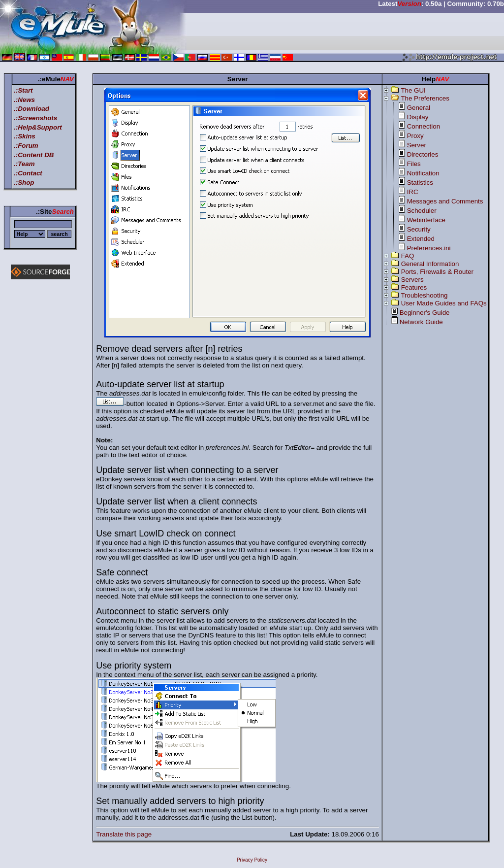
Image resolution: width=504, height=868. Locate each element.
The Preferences (425, 98)
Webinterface (426, 220)
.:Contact (28, 173)
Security (419, 229)
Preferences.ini (429, 248)
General (419, 108)
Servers (412, 280)
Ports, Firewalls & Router (437, 272)
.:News (24, 100)
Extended (421, 239)
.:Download (31, 109)
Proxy (415, 136)
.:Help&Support (38, 127)
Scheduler (422, 211)
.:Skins (25, 136)
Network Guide (421, 322)
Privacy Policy (252, 860)
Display (418, 117)
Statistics (420, 183)
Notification (423, 173)
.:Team (24, 164)
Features (414, 287)
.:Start (23, 90)
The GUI (413, 90)
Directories (423, 154)
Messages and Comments (445, 201)
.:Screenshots (35, 118)
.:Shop (24, 183)
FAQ (408, 256)
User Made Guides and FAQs (444, 303)
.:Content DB (34, 155)
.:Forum (26, 146)
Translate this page (124, 834)
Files (414, 164)
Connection (424, 126)
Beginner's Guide (425, 313)
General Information (430, 264)
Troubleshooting (424, 295)
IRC (413, 192)
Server (417, 145)
